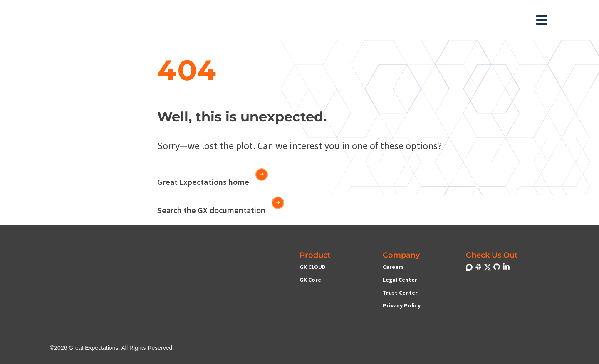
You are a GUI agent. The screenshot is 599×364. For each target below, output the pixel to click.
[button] (237, 20)
